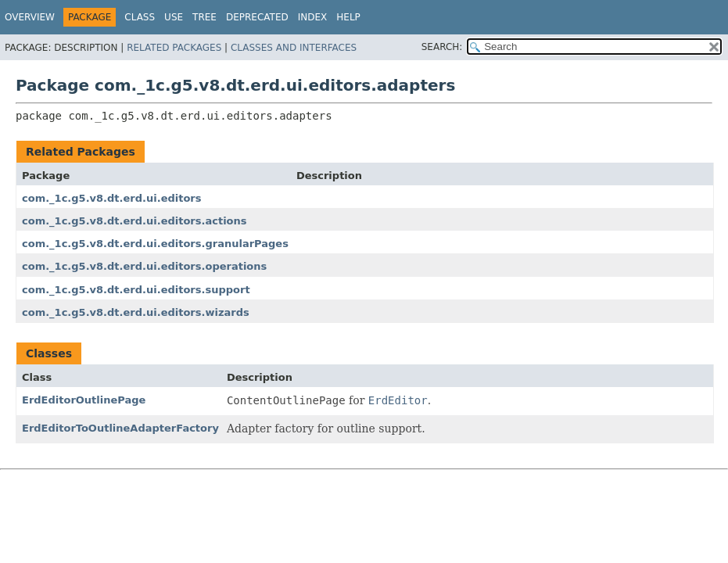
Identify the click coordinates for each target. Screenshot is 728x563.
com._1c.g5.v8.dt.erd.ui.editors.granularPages (155, 244)
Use (174, 17)
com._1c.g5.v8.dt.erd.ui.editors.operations (144, 266)
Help (348, 17)
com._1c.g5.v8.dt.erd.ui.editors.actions (134, 221)
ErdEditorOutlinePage (84, 400)
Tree (204, 17)
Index (313, 17)
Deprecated (257, 17)
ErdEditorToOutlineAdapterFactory (120, 428)
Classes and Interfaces (294, 48)
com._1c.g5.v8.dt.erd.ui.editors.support (136, 290)
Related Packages (174, 48)
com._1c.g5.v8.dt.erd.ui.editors (112, 198)
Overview (30, 17)
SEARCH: (442, 47)
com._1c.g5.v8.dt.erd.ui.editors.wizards (136, 312)
